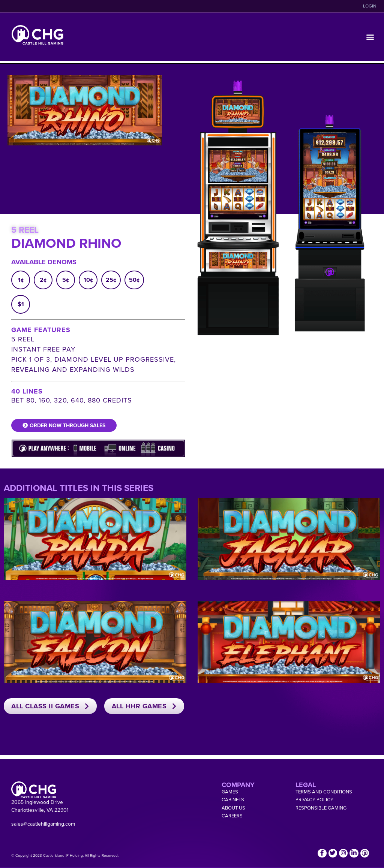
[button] (370, 37)
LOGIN (370, 6)
